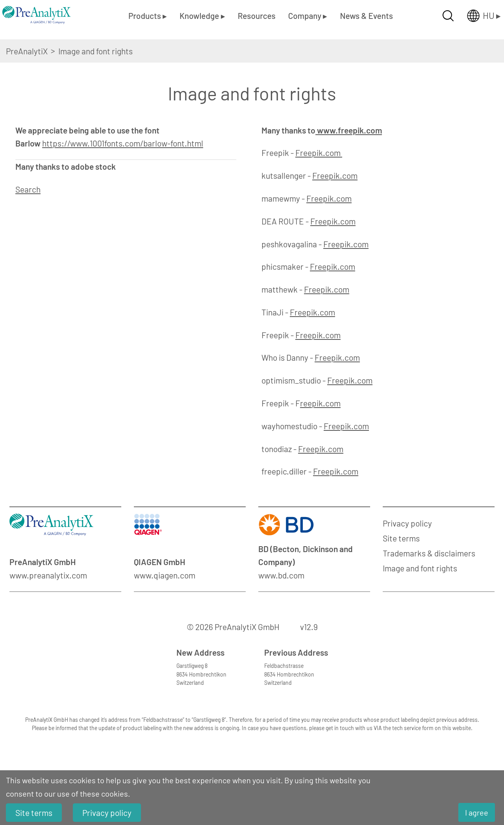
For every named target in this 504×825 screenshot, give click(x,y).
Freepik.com (319, 153)
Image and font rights (420, 568)
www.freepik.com (349, 130)
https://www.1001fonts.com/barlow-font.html (123, 143)
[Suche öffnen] (448, 16)
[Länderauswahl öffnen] (478, 16)
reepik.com (320, 403)
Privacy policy (407, 523)
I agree (477, 812)
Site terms (401, 538)
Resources (257, 16)
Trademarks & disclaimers (429, 553)
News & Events (366, 16)
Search (28, 189)
